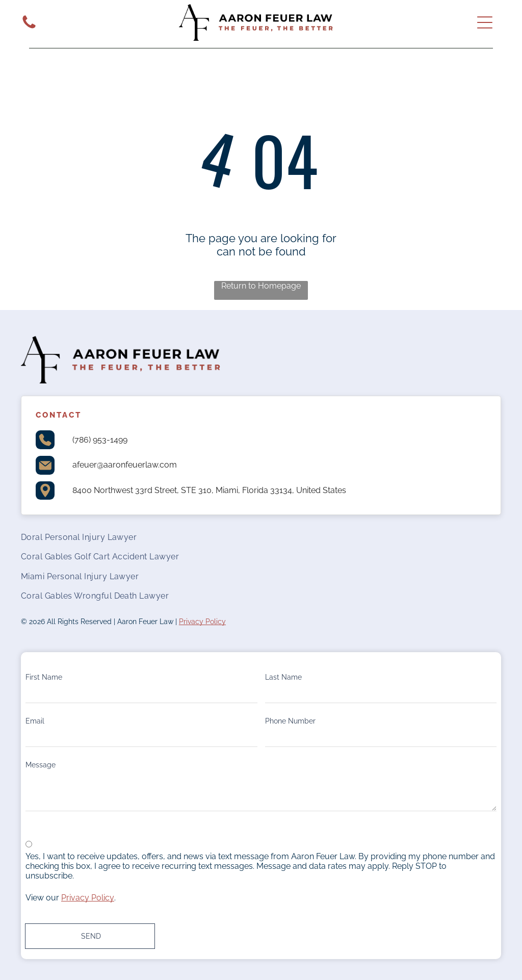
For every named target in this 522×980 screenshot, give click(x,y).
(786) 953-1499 (100, 440)
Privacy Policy (202, 622)
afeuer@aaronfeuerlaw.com (125, 465)
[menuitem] (261, 537)
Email (35, 721)
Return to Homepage (261, 286)
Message (41, 765)
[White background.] (29, 28)
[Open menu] (485, 22)
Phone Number (290, 721)
